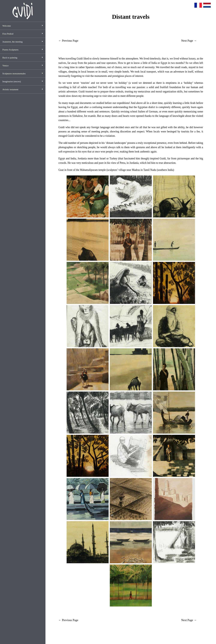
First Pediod (8, 34)
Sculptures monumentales (14, 74)
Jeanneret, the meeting (13, 42)
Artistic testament (10, 89)
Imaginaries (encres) (12, 81)
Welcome (7, 26)
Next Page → (189, 41)
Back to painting (10, 58)
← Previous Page (68, 41)
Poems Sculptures (10, 50)
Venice (5, 66)
